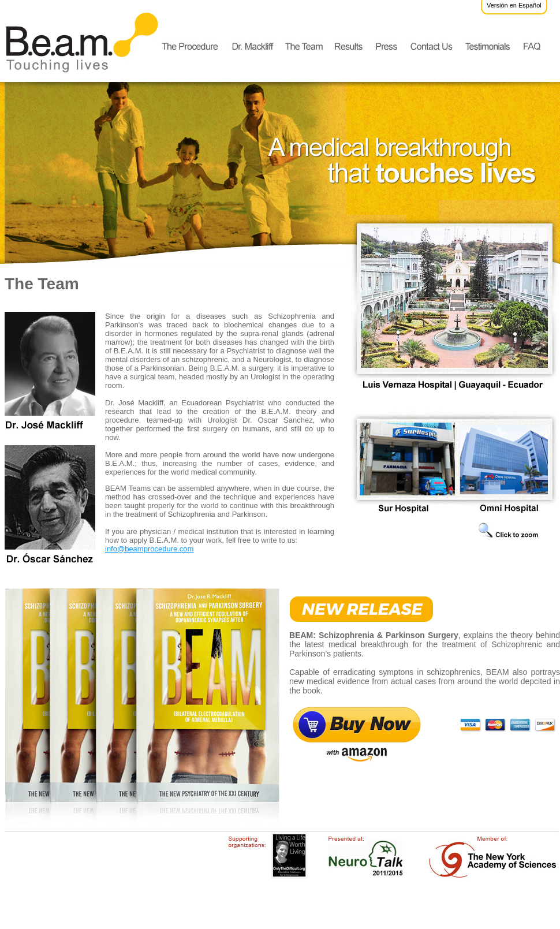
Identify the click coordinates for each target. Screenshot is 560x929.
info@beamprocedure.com (149, 549)
